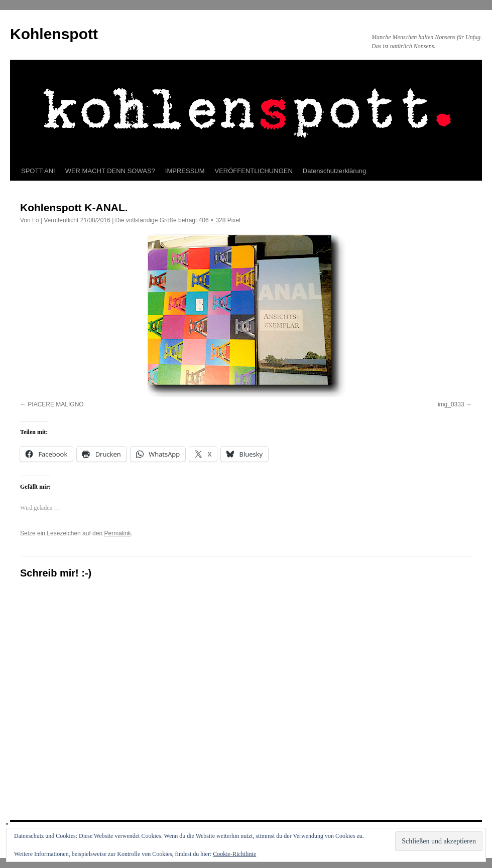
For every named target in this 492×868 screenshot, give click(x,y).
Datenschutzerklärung (334, 171)
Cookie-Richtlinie (234, 854)
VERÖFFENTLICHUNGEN (254, 171)
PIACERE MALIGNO (55, 404)
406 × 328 (212, 220)
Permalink (117, 533)
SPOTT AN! (38, 171)
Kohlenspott (54, 34)
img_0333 (451, 404)
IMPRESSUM (185, 171)
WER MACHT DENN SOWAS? (110, 171)
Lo (35, 220)
